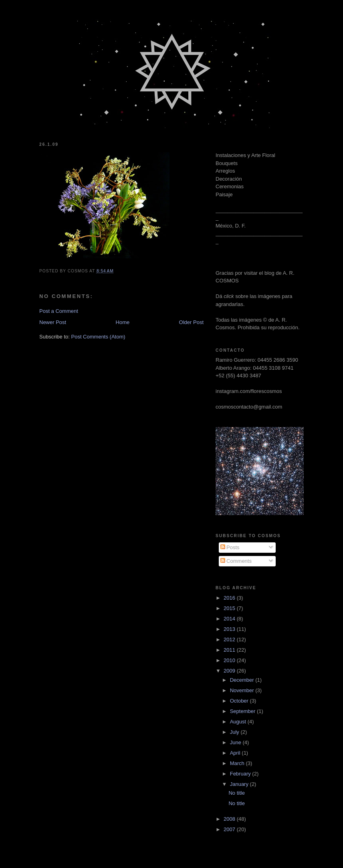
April (236, 753)
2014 (230, 619)
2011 (230, 650)
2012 (230, 639)
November (243, 690)
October (240, 701)
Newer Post (53, 322)
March (238, 763)
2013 (230, 629)
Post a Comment (59, 311)
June (236, 742)
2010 (230, 660)
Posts (230, 547)
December (243, 680)
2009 (230, 671)
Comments (236, 561)
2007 (230, 829)
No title (236, 793)
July (235, 732)
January (240, 784)
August (239, 722)
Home (123, 322)
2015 (230, 608)
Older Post (191, 322)
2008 (230, 819)
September (243, 711)
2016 (230, 598)
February (241, 774)
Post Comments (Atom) (98, 337)
